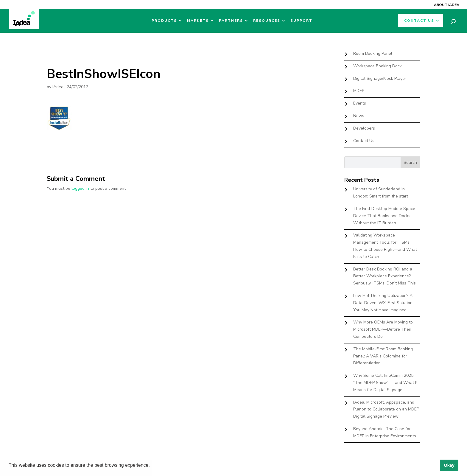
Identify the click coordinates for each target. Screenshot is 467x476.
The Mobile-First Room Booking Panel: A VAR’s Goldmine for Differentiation (383, 356)
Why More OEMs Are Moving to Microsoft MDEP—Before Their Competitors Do (383, 329)
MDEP (359, 91)
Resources (267, 21)
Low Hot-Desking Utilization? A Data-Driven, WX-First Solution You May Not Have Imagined (383, 303)
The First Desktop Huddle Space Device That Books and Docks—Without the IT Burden (384, 216)
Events (360, 103)
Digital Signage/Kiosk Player (380, 78)
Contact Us (419, 21)
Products (164, 21)
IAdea (58, 87)
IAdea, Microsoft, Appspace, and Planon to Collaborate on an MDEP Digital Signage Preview (386, 409)
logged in (80, 188)
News (359, 116)
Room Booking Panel (373, 53)
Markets (198, 21)
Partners (231, 21)
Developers (364, 128)
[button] (152, 466)
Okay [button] (449, 465)
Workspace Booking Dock (378, 66)
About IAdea (447, 5)
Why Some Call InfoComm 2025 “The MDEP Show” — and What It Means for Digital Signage (385, 383)
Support (301, 21)
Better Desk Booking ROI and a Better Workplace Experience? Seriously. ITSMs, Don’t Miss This (385, 276)
